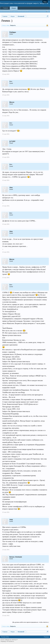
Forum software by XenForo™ (9, 640)
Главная (5, 8)
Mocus (12, 102)
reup (11, 519)
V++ (11, 81)
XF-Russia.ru (10, 641)
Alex (11, 188)
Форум (14, 8)
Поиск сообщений (7, 11)
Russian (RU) (5, 637)
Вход (45, 2)
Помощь (46, 637)
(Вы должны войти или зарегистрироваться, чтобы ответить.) (31, 622)
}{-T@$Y (12, 141)
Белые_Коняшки (16, 557)
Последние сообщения (22, 11)
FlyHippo (13, 32)
